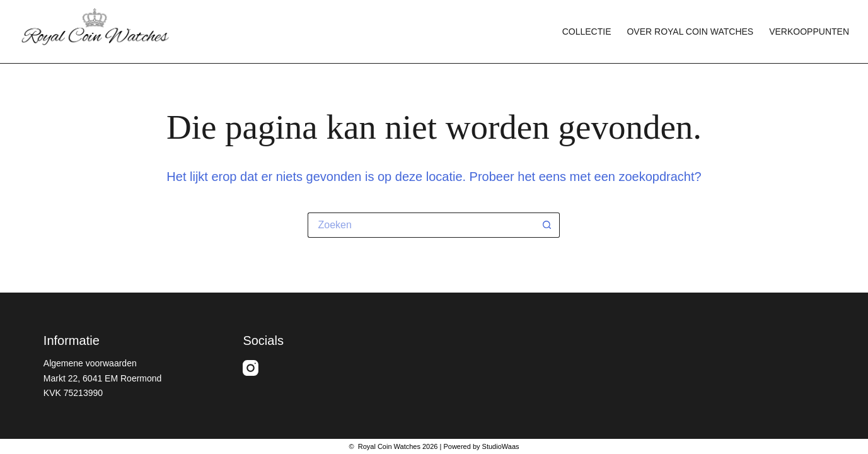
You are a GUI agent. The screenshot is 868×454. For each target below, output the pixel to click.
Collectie (587, 32)
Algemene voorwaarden (90, 363)
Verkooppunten (809, 32)
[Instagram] (251, 368)
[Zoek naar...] (421, 225)
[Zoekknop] (547, 225)
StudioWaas (501, 446)
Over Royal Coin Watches (690, 32)
